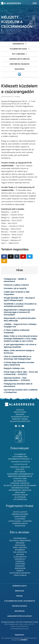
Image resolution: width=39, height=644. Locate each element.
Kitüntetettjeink (20, 479)
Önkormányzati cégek (20, 488)
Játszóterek (20, 564)
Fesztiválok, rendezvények (20, 541)
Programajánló (20, 538)
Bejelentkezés (20, 635)
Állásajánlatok (20, 557)
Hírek (19, 30)
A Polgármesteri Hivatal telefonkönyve (20, 601)
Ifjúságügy (20, 561)
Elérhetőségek (20, 517)
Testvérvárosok (20, 499)
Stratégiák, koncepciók (20, 483)
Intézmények (20, 550)
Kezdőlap (7, 30)
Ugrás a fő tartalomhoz (33, 1)
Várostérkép (20, 493)
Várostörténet (20, 412)
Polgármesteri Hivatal (18, 49)
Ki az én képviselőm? (21, 464)
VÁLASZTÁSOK (20, 69)
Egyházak (20, 555)
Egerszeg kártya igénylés (19, 59)
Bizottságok (20, 472)
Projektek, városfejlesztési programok (20, 486)
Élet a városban (18, 54)
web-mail (19, 596)
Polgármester (20, 454)
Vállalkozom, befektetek (20, 421)
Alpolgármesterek (20, 457)
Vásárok (20, 571)
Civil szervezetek (20, 552)
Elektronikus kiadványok (20, 573)
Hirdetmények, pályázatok (20, 64)
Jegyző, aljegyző (20, 512)
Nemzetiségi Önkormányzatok (20, 476)
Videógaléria (20, 545)
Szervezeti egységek (20, 514)
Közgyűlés (20, 469)
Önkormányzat (18, 44)
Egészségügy (20, 559)
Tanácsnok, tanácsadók (20, 467)
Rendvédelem (20, 568)
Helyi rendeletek (20, 481)
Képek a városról (20, 548)
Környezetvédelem (20, 495)
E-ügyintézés (20, 519)
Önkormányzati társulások (20, 490)
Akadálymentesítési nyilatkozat (20, 616)
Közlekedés (20, 566)
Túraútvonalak (20, 575)
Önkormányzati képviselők (19, 459)
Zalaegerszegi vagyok (20, 417)
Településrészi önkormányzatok (20, 474)
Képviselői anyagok (20, 606)
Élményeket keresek (20, 419)
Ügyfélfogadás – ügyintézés (20, 521)
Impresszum (19, 591)
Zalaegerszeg (11, 3)
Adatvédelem (19, 611)
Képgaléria (20, 415)
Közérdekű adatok (20, 524)
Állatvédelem (20, 497)
